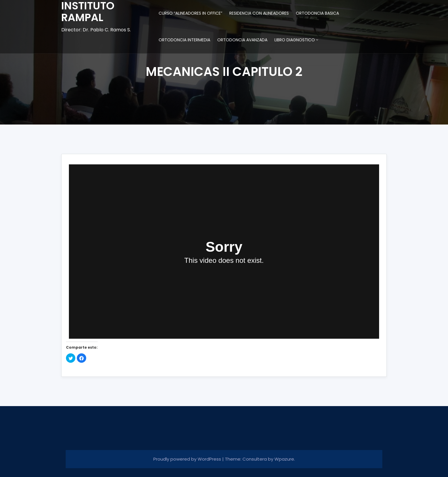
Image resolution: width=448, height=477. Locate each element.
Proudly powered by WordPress (188, 459)
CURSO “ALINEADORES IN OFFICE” (190, 13)
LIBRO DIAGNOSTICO (295, 40)
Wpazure (284, 459)
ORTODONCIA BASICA (317, 13)
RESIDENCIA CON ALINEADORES (259, 13)
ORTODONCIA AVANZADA (242, 40)
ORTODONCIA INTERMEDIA (184, 40)
